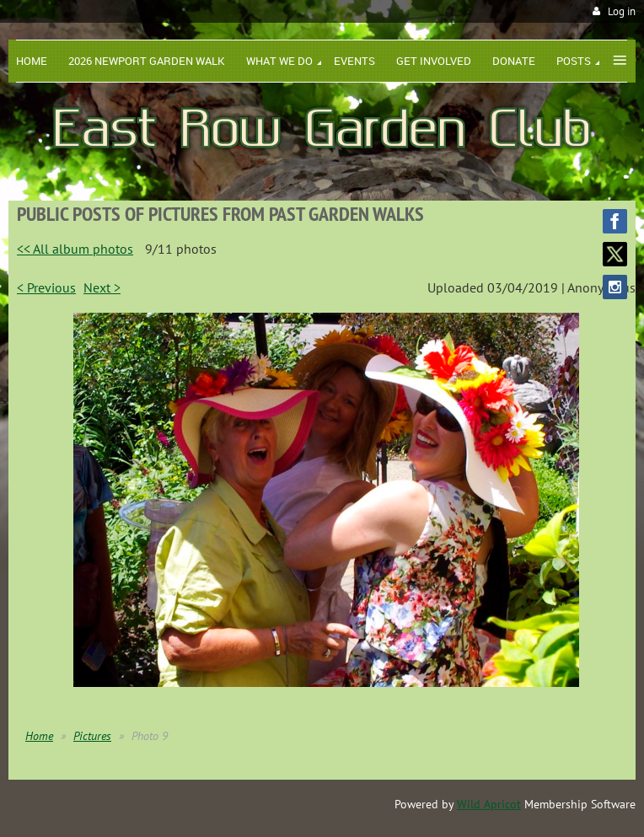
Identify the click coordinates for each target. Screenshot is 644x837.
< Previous (46, 287)
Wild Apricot (489, 804)
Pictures (92, 736)
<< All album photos (75, 249)
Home (39, 736)
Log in (622, 11)
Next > (102, 287)
